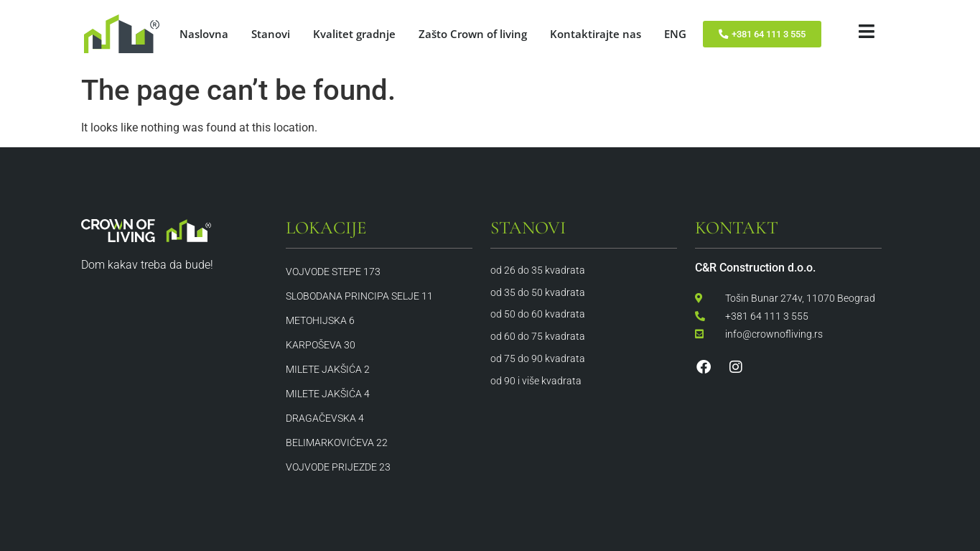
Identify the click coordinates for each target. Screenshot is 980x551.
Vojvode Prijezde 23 (338, 467)
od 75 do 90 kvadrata (538, 358)
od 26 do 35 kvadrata (538, 270)
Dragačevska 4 (325, 418)
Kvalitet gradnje (354, 34)
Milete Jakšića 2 (328, 369)
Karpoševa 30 (321, 345)
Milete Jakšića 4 (328, 394)
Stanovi (271, 34)
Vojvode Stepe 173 (333, 272)
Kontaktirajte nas (596, 34)
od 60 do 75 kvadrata (538, 336)
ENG (675, 34)
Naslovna (204, 34)
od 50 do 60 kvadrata (538, 314)
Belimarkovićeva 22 (337, 443)
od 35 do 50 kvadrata (538, 292)
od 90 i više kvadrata (536, 381)
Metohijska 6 (320, 320)
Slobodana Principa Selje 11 (359, 296)
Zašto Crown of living (473, 34)
